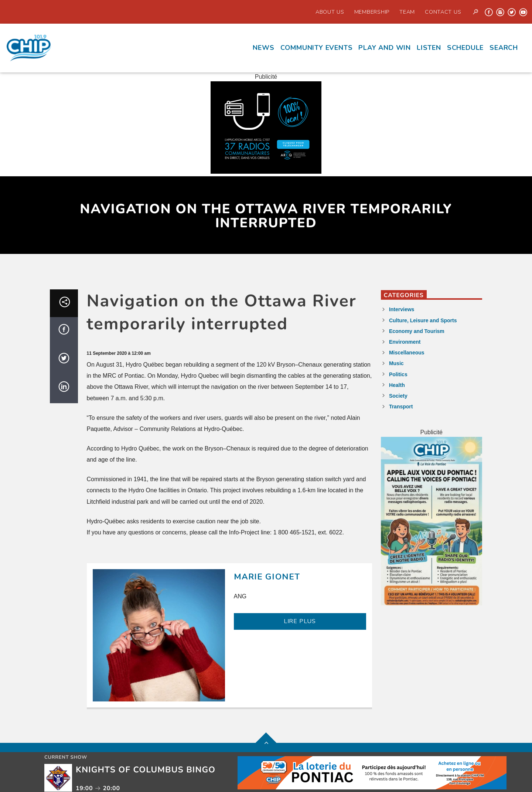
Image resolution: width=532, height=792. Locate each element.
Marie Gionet (267, 577)
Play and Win (385, 48)
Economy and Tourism (417, 331)
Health (397, 385)
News (263, 48)
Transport (401, 407)
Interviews (402, 309)
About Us (330, 12)
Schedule (465, 48)
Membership (372, 12)
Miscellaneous (407, 353)
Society (398, 396)
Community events (317, 48)
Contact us (443, 12)
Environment (405, 342)
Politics (398, 374)
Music (396, 363)
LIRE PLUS (300, 621)
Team (407, 12)
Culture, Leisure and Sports (423, 320)
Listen (429, 48)
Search (504, 48)
